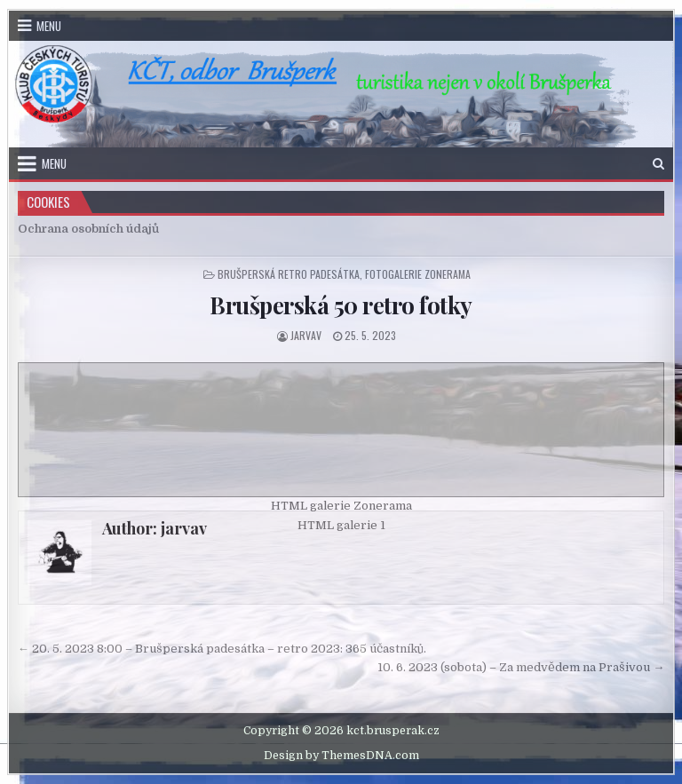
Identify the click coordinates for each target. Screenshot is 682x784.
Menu (49, 26)
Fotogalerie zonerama (418, 274)
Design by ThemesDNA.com (341, 756)
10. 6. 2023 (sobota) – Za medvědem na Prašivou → (521, 667)
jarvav (306, 335)
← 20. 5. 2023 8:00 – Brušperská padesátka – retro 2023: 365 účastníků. (222, 649)
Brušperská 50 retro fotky (341, 305)
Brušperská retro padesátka (289, 274)
